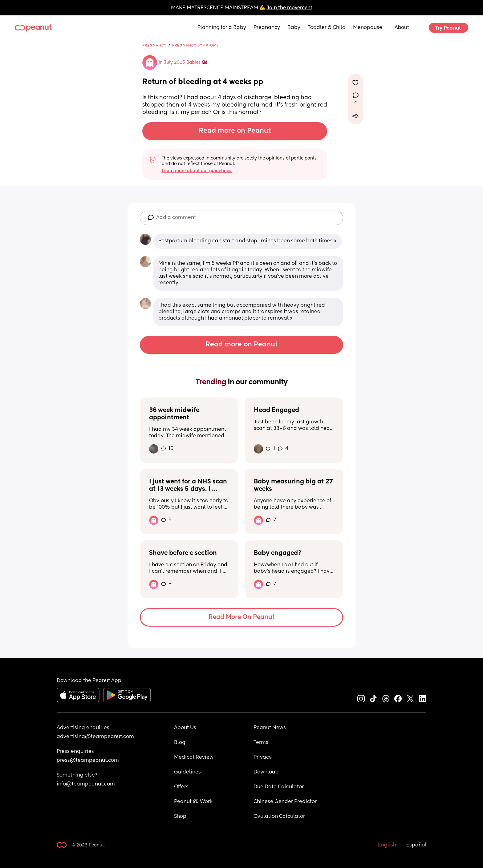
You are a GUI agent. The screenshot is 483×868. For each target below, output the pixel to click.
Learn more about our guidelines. (197, 171)
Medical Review (194, 757)
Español (416, 845)
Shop (180, 817)
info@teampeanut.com (86, 784)
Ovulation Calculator (279, 817)
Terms (261, 743)
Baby (294, 28)
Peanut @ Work (193, 802)
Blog (180, 743)
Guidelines (187, 772)
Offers (181, 787)
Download (266, 772)
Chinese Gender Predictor (285, 802)
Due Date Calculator (279, 787)
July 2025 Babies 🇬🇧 (186, 63)
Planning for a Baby (222, 28)
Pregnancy (267, 28)
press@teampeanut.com (88, 761)
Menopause (368, 28)
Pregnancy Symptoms (195, 45)
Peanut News (270, 728)
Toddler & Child (327, 28)
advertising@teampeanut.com (95, 737)
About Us (185, 728)
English (387, 845)
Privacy (263, 757)
